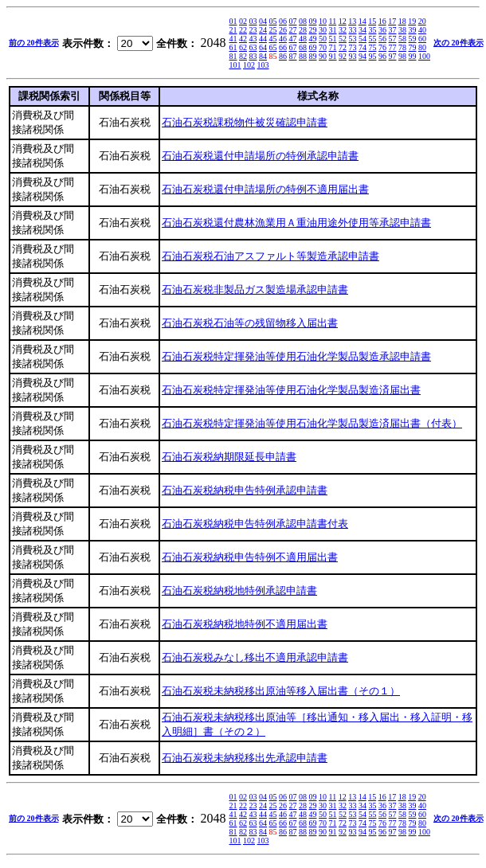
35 (373, 30)
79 (413, 47)
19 (412, 21)
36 (382, 30)
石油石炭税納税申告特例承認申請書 (245, 490)
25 (273, 30)
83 (253, 56)
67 (293, 47)
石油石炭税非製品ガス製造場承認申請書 (255, 289)
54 (363, 39)
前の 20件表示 (34, 43)
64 (263, 47)
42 (243, 39)
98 (402, 56)
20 (422, 21)
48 (303, 39)
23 (253, 30)
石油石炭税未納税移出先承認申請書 (245, 758)
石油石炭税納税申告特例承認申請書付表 (255, 524)
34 (363, 30)
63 (253, 47)
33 (353, 30)
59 (413, 39)
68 (303, 47)
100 (424, 56)
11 (333, 21)
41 (233, 39)
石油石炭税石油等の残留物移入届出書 (250, 323)
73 (353, 47)
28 (303, 30)
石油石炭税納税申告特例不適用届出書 (250, 557)
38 (402, 30)
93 (353, 56)
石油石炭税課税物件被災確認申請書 (245, 122)
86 (283, 56)
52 (343, 39)
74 (363, 47)
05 (273, 21)
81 (233, 56)
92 (343, 56)
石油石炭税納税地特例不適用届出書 (245, 624)
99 (413, 56)
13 (352, 21)
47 (293, 39)
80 (422, 47)
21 (233, 30)
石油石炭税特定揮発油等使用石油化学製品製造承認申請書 (296, 356)
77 (393, 47)
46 (283, 39)
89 (313, 56)
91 (333, 56)
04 (263, 21)
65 (273, 47)
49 (313, 39)
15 (372, 21)
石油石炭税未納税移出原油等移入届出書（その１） (281, 691)
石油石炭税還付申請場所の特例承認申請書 (260, 156)
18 (402, 21)
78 (402, 47)
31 (333, 30)
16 (382, 21)
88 (303, 56)
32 (343, 30)
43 (253, 39)
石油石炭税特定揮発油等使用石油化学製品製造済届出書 (291, 390)
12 (343, 21)
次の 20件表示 (459, 43)
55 (373, 39)
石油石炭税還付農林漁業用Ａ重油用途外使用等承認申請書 (296, 223)
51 (333, 39)
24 (263, 30)
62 (243, 47)
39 (413, 30)
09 (313, 21)
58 (402, 39)
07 (293, 21)
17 (392, 21)
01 (233, 21)
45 (273, 39)
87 (293, 56)
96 (382, 56)
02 (243, 21)
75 (373, 47)
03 (253, 21)
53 (353, 39)
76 (382, 47)
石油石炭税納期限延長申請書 (229, 457)
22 (243, 30)
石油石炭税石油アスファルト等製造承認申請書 (270, 256)
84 (263, 56)
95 (373, 56)
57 (393, 39)
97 (393, 56)
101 (235, 65)
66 (283, 47)
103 (263, 65)
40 (422, 30)
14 (363, 21)
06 (283, 21)
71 (333, 47)
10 (323, 21)
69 (313, 47)
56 (382, 39)
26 (283, 30)
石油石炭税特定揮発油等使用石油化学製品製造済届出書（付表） (312, 423)
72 (343, 47)
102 (249, 65)
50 (323, 39)
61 (233, 47)
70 (323, 47)
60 (422, 39)
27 (293, 30)
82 (243, 56)
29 (313, 30)
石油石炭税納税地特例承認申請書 (239, 590)
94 (363, 56)
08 (303, 21)
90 (323, 56)
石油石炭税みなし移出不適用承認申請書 (255, 657)
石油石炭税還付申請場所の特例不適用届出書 (265, 189)
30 (323, 30)
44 (263, 39)
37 (393, 30)
